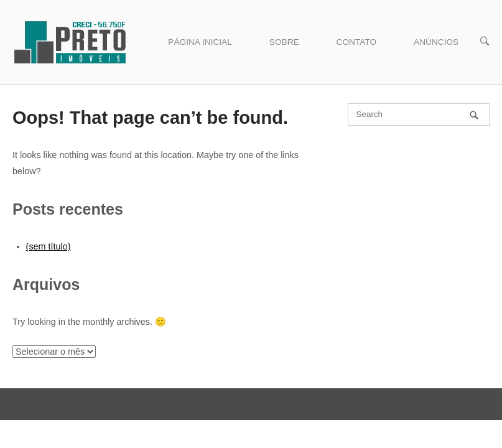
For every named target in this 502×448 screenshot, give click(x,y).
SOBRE (284, 42)
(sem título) (49, 246)
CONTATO (357, 42)
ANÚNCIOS (436, 42)
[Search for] (419, 114)
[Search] (474, 115)
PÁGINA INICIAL (200, 42)
